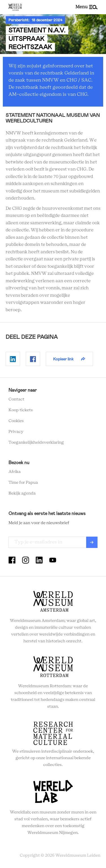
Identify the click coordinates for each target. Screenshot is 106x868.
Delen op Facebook (33, 359)
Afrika (15, 472)
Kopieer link (63, 359)
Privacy (16, 432)
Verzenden (92, 542)
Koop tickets (21, 410)
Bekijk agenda (22, 493)
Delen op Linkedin (13, 359)
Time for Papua (23, 483)
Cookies (16, 421)
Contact (16, 399)
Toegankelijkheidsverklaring (36, 443)
